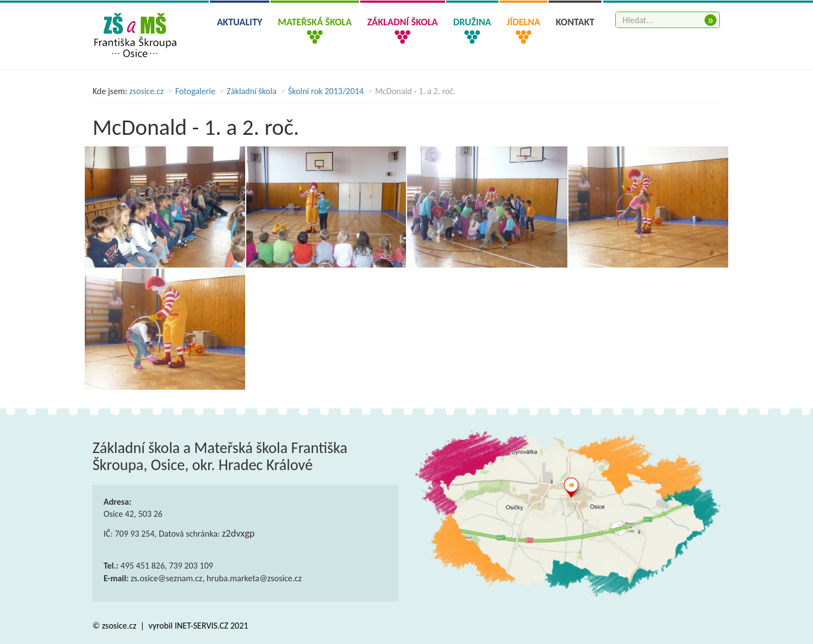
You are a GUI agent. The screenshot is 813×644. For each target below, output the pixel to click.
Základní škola (252, 91)
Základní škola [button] (403, 22)
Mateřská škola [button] (315, 22)
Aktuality (240, 22)
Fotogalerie (195, 91)
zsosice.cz (147, 91)
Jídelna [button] (524, 22)
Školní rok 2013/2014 (326, 91)
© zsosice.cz (115, 626)
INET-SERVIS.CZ (201, 626)
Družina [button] (472, 22)
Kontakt (575, 22)
